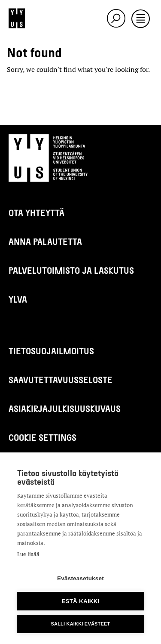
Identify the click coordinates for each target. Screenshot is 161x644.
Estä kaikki (80, 601)
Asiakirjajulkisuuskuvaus (65, 408)
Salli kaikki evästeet (80, 624)
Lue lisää (28, 554)
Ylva (18, 299)
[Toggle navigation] (141, 19)
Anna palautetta (45, 241)
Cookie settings (43, 437)
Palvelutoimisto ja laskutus (71, 270)
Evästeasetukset (80, 578)
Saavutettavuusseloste (61, 379)
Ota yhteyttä (36, 212)
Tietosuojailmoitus (51, 351)
